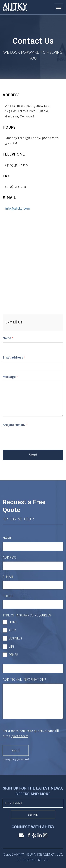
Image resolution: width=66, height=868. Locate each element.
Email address (13, 358)
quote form (20, 736)
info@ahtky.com (18, 209)
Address (10, 557)
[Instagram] (45, 836)
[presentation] (29, 436)
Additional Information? (24, 680)
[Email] (21, 836)
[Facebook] (29, 836)
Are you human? (14, 425)
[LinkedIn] (40, 836)
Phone (8, 596)
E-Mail (8, 577)
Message (9, 377)
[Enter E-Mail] (33, 803)
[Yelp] (34, 836)
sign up (33, 815)
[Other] (33, 669)
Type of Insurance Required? (27, 615)
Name (7, 338)
